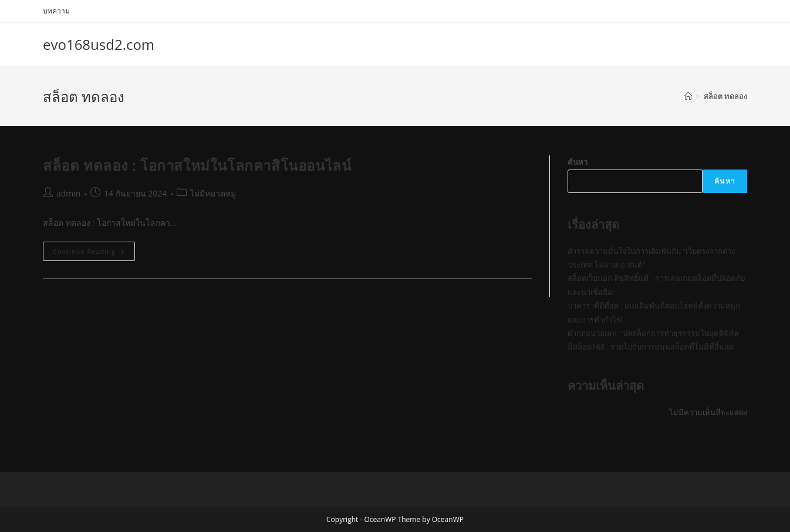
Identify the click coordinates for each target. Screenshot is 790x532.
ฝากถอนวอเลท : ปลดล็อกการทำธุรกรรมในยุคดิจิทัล (653, 333)
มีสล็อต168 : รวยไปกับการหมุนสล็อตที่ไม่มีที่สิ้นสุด (651, 347)
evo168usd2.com (99, 44)
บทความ (56, 11)
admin (68, 193)
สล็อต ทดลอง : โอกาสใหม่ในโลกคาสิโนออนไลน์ (197, 165)
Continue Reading (94, 253)
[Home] (688, 96)
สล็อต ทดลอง (725, 96)
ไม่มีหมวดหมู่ (213, 193)
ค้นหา (578, 162)
